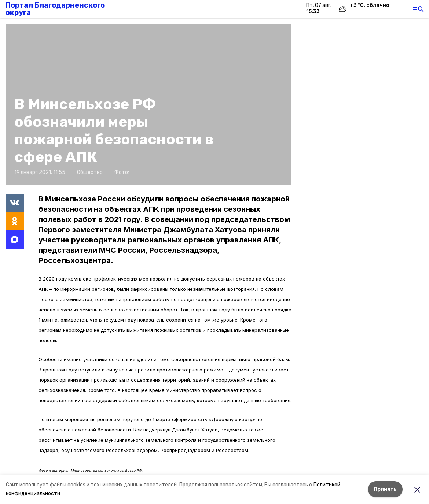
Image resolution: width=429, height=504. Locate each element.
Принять (385, 489)
